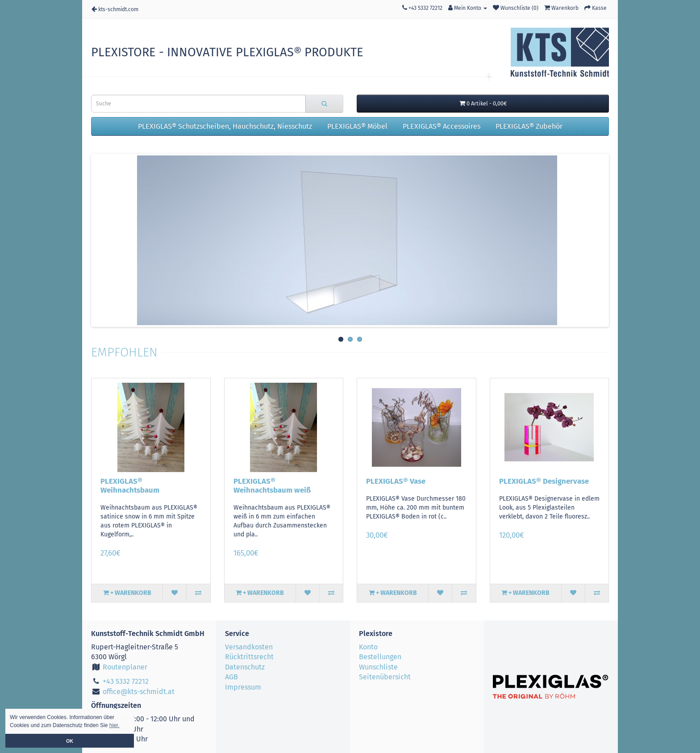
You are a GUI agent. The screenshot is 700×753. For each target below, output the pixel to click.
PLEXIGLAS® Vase (396, 481)
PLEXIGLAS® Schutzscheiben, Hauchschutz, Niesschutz (225, 126)
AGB (231, 677)
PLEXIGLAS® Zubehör (529, 126)
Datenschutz (245, 667)
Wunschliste (378, 667)
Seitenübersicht (385, 677)
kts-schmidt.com (115, 9)
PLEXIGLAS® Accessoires (442, 126)
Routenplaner (119, 667)
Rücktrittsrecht (249, 657)
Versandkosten (249, 647)
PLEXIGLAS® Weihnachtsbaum (130, 485)
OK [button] (70, 741)
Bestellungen (380, 657)
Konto (368, 647)
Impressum (243, 687)
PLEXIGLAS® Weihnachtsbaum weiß (272, 485)
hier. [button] (115, 725)
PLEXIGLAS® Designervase (544, 481)
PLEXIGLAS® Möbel (357, 126)
